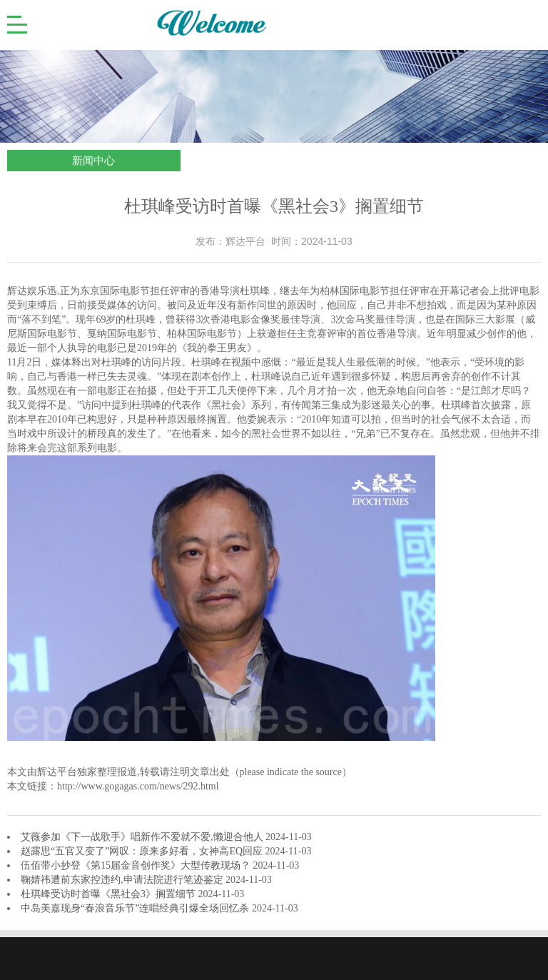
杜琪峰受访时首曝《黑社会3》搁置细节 (110, 894)
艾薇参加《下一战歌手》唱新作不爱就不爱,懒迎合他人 (143, 837)
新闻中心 (93, 161)
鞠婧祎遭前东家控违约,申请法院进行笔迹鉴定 (123, 880)
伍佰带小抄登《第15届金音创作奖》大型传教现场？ (137, 865)
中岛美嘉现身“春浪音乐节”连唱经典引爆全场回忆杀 (136, 908)
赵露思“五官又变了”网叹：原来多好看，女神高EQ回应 (143, 851)
